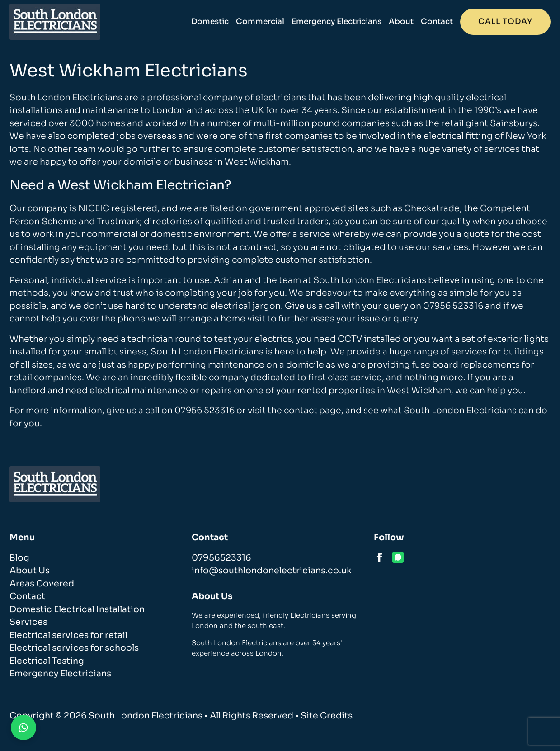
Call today (505, 21)
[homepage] (55, 22)
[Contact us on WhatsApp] (24, 727)
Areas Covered (42, 584)
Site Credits (327, 716)
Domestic (210, 21)
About (401, 21)
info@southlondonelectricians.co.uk (272, 571)
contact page (313, 411)
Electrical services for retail (68, 635)
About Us (30, 571)
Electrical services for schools (74, 648)
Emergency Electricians (336, 21)
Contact (437, 21)
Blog (19, 558)
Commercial (260, 21)
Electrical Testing (47, 661)
